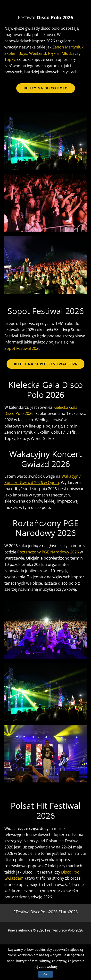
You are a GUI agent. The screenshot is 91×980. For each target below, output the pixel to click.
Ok (45, 974)
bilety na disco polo (46, 88)
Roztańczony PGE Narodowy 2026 (48, 552)
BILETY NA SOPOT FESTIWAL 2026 (45, 364)
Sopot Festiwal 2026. (23, 348)
